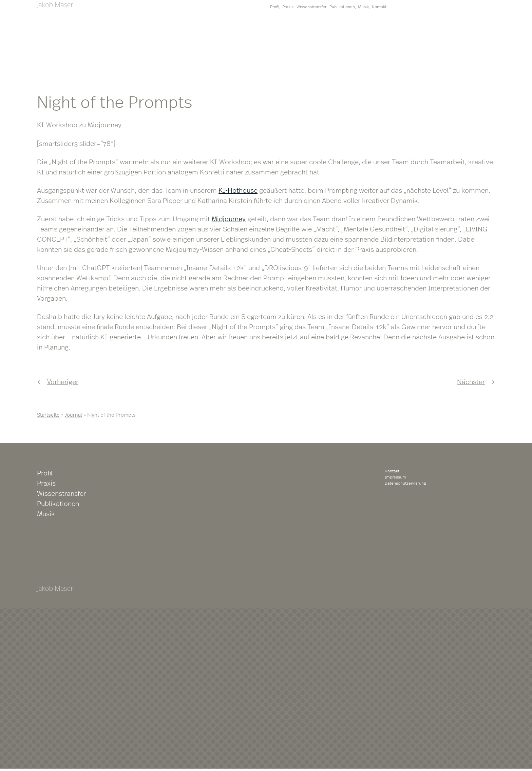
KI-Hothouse (238, 190)
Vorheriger (63, 381)
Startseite (48, 415)
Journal (73, 415)
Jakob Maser (55, 5)
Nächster (471, 381)
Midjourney (229, 218)
